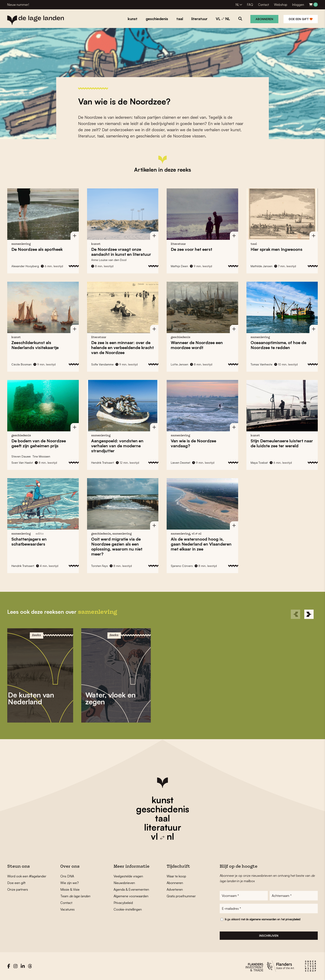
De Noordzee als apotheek (37, 249)
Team (75, 896)
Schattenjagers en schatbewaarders (29, 542)
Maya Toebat (259, 463)
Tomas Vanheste (261, 364)
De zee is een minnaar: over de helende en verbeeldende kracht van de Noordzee (122, 347)
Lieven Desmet (181, 463)
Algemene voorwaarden (131, 896)
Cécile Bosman (21, 364)
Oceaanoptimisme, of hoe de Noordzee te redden (278, 345)
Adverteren (175, 889)
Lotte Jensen (179, 364)
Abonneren (264, 19)
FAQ (250, 5)
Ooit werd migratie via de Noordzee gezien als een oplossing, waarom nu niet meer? (117, 546)
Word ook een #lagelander (27, 876)
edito (40, 534)
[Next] (309, 614)
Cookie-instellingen (128, 909)
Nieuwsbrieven (124, 883)
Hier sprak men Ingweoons (276, 249)
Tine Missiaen (41, 456)
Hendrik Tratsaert (103, 463)
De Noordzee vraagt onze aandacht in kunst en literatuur (121, 252)
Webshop (281, 5)
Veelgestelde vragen (128, 876)
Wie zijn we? (70, 883)
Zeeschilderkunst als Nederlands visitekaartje (35, 345)
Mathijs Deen (179, 266)
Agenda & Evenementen (131, 889)
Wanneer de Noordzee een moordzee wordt (197, 345)
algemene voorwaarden (263, 919)
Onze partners (18, 889)
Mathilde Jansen (261, 266)
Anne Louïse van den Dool (109, 260)
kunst (162, 800)
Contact (264, 5)
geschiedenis (163, 809)
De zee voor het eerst (192, 249)
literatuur (163, 827)
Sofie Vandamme (102, 364)
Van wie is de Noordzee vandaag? (193, 443)
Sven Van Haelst (22, 463)
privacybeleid (293, 919)
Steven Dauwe (21, 456)
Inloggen (298, 5)
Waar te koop (176, 876)
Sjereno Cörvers (182, 566)
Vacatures (67, 909)
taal (162, 818)
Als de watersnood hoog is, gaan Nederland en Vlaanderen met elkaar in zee (201, 544)
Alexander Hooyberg (25, 266)
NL (237, 5)
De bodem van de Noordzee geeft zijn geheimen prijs (39, 443)
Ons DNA (67, 876)
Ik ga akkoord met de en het (263, 919)
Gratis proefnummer (181, 896)
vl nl (162, 836)
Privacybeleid (123, 903)
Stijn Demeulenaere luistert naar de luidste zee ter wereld (282, 443)
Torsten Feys (99, 566)
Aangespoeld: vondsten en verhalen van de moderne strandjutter (117, 446)
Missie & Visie (70, 889)
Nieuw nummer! (18, 5)
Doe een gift (301, 19)
